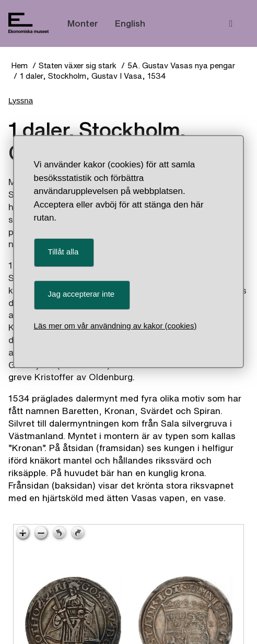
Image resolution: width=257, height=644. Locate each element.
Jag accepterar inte (81, 294)
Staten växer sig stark (78, 65)
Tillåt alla (63, 252)
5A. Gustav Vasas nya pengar (181, 65)
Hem (19, 65)
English (130, 23)
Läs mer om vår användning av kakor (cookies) (115, 326)
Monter (83, 23)
